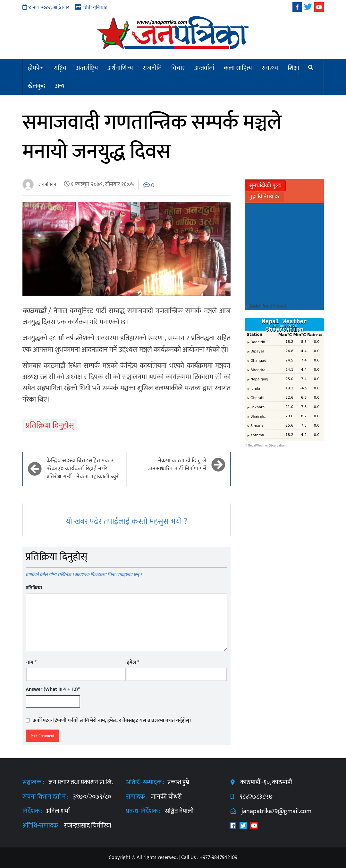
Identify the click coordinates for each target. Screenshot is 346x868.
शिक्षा (293, 68)
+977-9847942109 (219, 858)
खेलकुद (37, 86)
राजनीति (152, 68)
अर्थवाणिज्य (120, 68)
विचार (178, 68)
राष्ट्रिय (60, 68)
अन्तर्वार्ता (204, 68)
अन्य (60, 86)
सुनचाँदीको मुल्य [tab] (265, 186)
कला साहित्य (238, 68)
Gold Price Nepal (268, 306)
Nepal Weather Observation (266, 446)
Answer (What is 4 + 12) (53, 690)
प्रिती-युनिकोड (96, 7)
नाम (31, 663)
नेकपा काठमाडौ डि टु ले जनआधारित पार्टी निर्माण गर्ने (177, 465)
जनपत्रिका (46, 184)
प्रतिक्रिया (34, 588)
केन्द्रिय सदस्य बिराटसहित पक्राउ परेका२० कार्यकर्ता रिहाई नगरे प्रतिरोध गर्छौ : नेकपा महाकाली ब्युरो (83, 469)
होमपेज (36, 68)
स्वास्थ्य (270, 68)
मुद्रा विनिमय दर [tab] (264, 197)
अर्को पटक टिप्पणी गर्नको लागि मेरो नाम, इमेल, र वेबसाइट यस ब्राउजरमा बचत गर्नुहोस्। (112, 720)
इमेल (133, 663)
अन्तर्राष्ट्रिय (87, 68)
